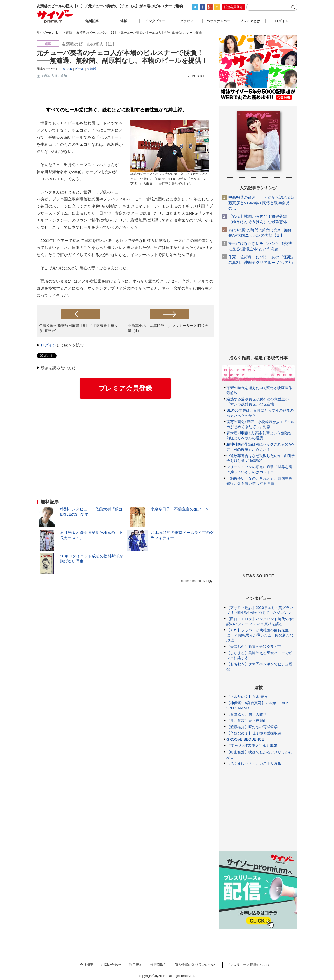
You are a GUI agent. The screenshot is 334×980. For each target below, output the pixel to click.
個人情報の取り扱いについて (197, 965)
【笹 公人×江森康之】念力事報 (252, 746)
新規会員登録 (233, 7)
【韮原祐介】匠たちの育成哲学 (252, 727)
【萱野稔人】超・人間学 (247, 714)
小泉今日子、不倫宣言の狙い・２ (180, 509)
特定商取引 (159, 965)
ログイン (49, 345)
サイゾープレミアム (55, 17)
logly (209, 581)
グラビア (187, 21)
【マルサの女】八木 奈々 (247, 697)
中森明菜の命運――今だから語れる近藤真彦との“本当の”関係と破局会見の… (262, 203)
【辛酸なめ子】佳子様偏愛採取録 (254, 733)
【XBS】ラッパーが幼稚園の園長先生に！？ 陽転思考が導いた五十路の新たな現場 (260, 635)
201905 (67, 69)
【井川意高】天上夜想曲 (247, 721)
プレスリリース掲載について (248, 965)
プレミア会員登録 (125, 388)
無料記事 (92, 21)
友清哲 (91, 69)
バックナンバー (218, 21)
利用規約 (136, 965)
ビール (79, 69)
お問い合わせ (111, 965)
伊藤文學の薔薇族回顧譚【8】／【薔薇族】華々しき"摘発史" (80, 328)
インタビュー (155, 21)
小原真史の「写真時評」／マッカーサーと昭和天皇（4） (168, 328)
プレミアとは (250, 21)
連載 (124, 21)
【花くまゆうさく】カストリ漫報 (254, 763)
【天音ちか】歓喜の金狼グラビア (254, 647)
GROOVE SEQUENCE (245, 739)
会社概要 (87, 965)
